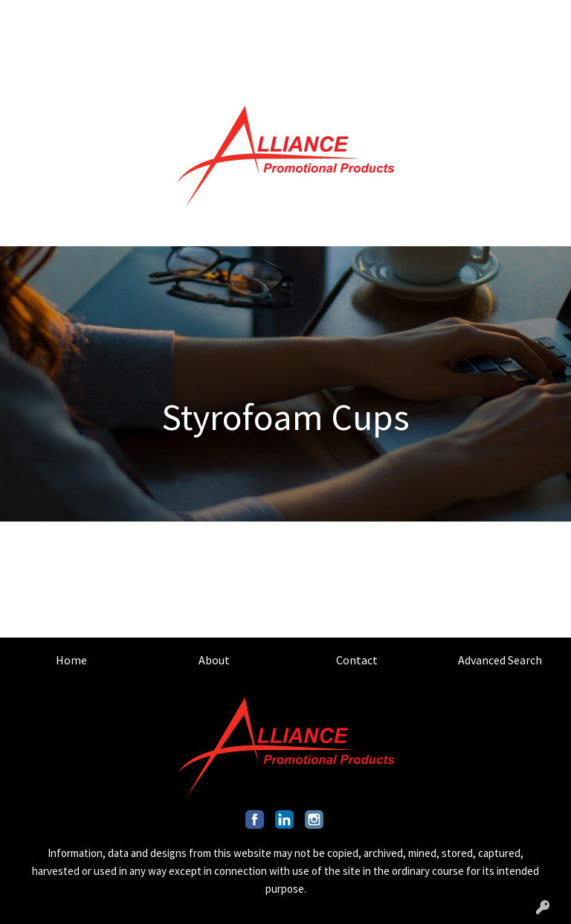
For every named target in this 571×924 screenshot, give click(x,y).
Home (71, 660)
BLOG (216, 49)
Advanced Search (500, 660)
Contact (357, 660)
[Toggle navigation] (23, 230)
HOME (30, 16)
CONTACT (129, 16)
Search (383, 16)
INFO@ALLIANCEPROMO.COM (401, 49)
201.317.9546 (462, 16)
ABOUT (75, 16)
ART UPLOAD (48, 82)
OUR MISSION (49, 49)
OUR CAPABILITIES (143, 49)
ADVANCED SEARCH (215, 16)
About (214, 660)
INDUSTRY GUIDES (138, 82)
